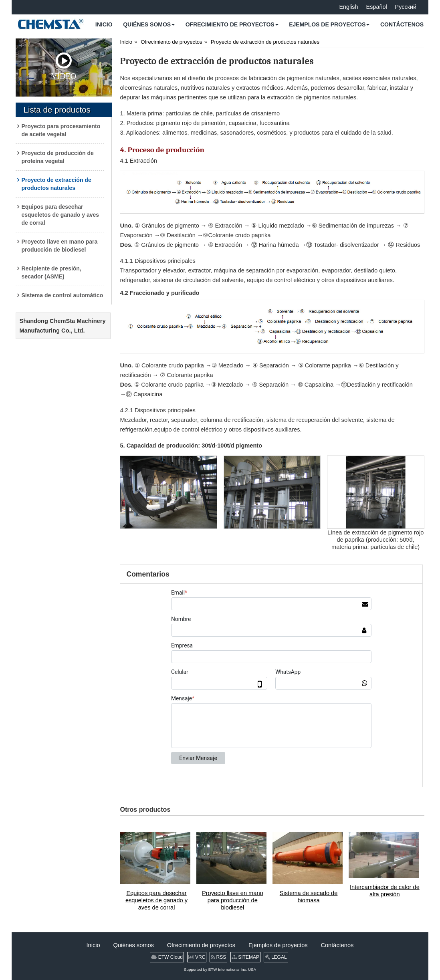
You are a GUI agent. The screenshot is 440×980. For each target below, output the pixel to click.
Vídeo (64, 67)
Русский (406, 7)
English (348, 7)
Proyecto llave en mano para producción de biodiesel (59, 246)
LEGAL (276, 957)
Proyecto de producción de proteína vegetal (57, 157)
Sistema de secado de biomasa (309, 897)
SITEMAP (245, 957)
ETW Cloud (167, 957)
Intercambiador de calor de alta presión (385, 891)
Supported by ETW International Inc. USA (220, 969)
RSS (218, 957)
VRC (197, 957)
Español (377, 7)
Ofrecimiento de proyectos (172, 42)
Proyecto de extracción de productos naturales (56, 184)
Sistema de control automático (62, 295)
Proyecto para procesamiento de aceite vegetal (61, 130)
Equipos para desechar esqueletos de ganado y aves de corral (60, 215)
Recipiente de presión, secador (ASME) (51, 272)
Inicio (126, 42)
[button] (149, 24)
